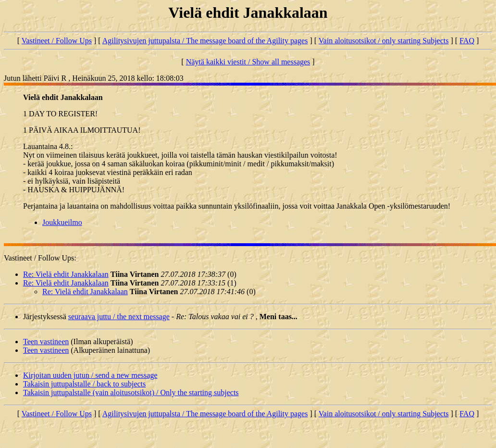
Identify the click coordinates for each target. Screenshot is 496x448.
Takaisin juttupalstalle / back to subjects (84, 384)
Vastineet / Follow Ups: (40, 258)
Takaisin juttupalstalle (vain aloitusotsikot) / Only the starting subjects (131, 392)
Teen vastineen (46, 342)
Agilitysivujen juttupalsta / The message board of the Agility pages (205, 41)
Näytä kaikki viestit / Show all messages (248, 62)
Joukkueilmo (62, 222)
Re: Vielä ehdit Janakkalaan (66, 274)
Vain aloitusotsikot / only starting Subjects (384, 41)
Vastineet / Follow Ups (57, 41)
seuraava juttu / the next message (119, 317)
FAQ (467, 41)
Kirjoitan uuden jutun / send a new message (90, 375)
